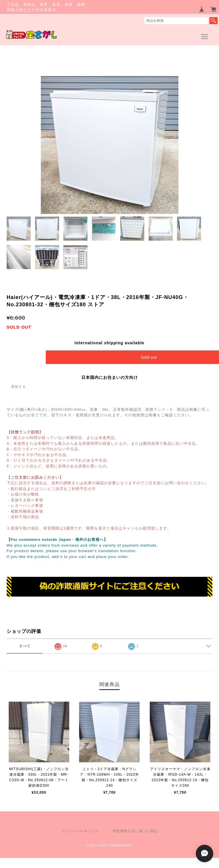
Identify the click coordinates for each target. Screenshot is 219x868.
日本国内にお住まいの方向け (110, 377)
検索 (213, 21)
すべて (25, 646)
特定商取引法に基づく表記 (135, 831)
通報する (19, 387)
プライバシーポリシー (80, 831)
